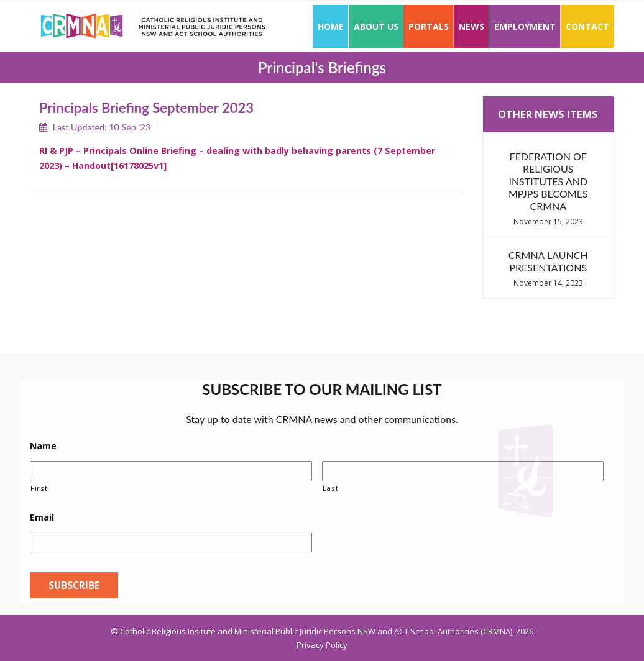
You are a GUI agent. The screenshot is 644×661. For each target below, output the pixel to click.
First (39, 488)
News (471, 26)
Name (43, 446)
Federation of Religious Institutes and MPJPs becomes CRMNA (548, 181)
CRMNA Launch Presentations (548, 261)
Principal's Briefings (322, 67)
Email (42, 517)
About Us (376, 26)
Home (331, 26)
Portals (429, 26)
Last (331, 488)
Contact (587, 26)
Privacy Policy (322, 645)
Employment (525, 26)
